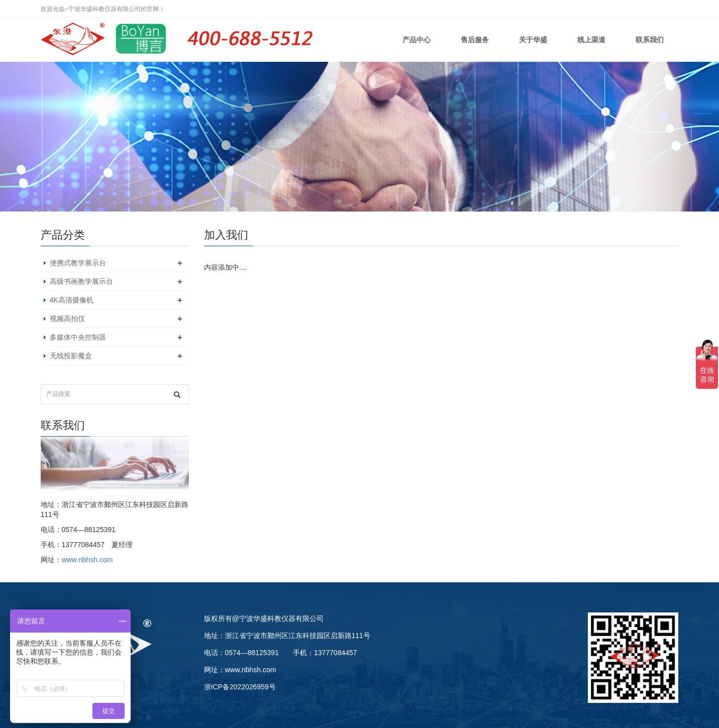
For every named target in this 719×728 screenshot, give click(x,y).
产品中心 (417, 40)
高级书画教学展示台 (81, 281)
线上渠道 (591, 40)
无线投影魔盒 (71, 356)
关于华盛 (533, 40)
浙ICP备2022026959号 (240, 687)
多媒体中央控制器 (78, 337)
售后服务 (475, 40)
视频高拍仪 (67, 319)
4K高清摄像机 (72, 300)
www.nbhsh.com (87, 560)
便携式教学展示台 (78, 263)
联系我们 (650, 40)
